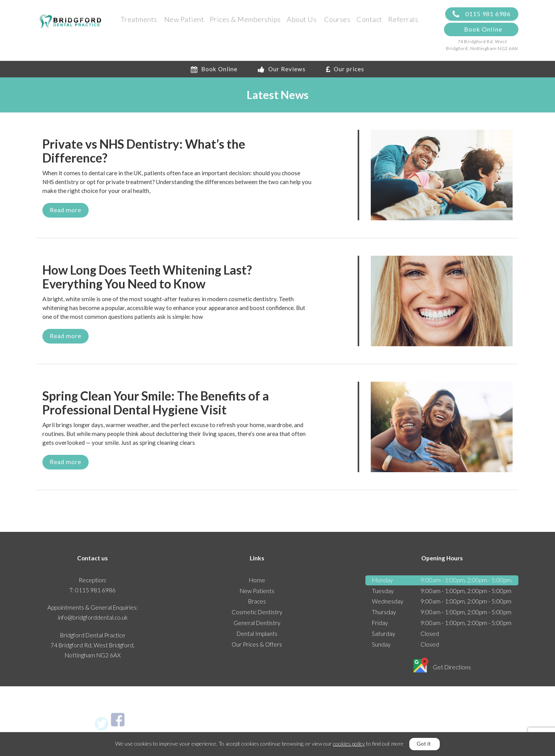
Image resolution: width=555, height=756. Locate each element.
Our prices (345, 69)
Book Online (483, 29)
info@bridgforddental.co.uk (93, 617)
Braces (257, 601)
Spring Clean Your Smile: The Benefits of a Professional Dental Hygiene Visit (156, 403)
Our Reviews (282, 69)
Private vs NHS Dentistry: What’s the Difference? (144, 151)
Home (257, 580)
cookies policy (349, 743)
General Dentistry (257, 623)
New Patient (184, 19)
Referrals (403, 19)
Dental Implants (257, 634)
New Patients (257, 591)
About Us (302, 19)
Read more (66, 210)
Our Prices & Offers (257, 644)
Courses (337, 19)
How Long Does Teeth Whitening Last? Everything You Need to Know (147, 277)
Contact (369, 19)
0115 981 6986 (482, 14)
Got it (424, 743)
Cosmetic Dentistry (257, 612)
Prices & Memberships (245, 19)
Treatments (139, 19)
